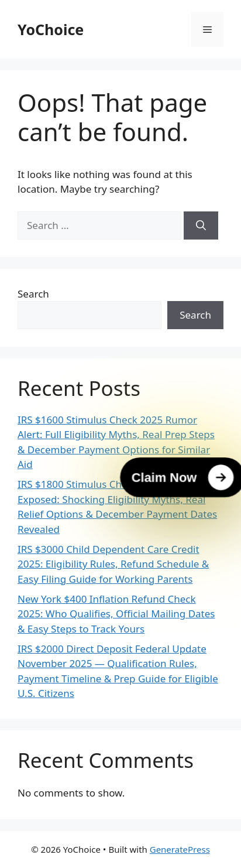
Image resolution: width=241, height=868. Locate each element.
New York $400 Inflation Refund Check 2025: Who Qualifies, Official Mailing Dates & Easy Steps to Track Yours (116, 614)
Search (33, 294)
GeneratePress (180, 849)
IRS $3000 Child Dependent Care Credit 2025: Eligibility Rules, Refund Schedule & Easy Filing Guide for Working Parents (113, 564)
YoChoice (51, 29)
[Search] (201, 225)
